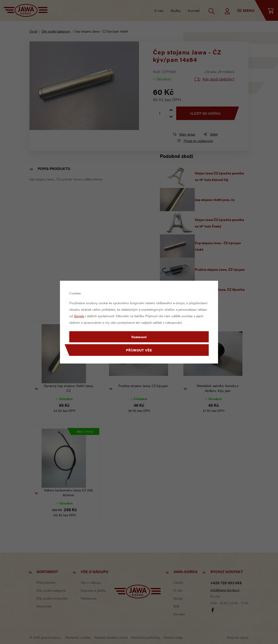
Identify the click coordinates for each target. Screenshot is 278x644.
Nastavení (139, 337)
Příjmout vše (139, 350)
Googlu (79, 316)
